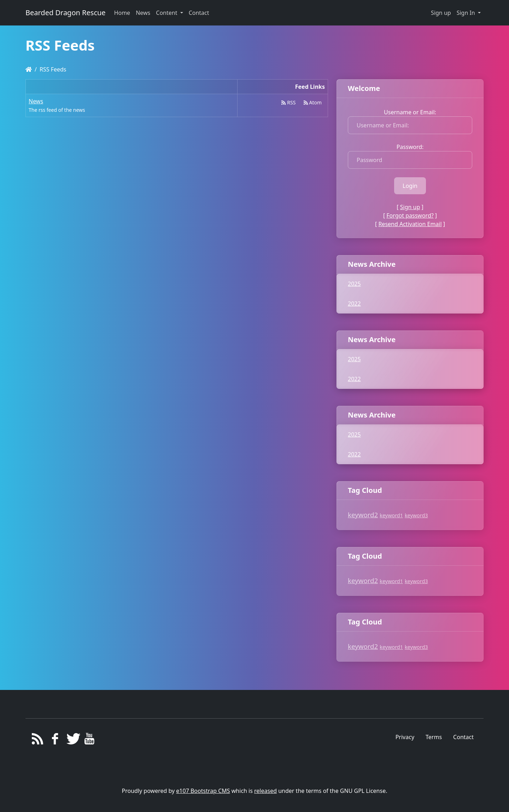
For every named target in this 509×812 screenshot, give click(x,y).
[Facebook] (55, 741)
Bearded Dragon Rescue (66, 13)
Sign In (467, 13)
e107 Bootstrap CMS (203, 791)
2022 (354, 304)
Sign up (441, 13)
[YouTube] (90, 741)
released (265, 791)
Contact (463, 737)
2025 (354, 284)
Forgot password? (410, 215)
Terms (434, 737)
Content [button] (167, 13)
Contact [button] (199, 13)
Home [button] (122, 13)
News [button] (143, 13)
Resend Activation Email (410, 224)
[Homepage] (29, 69)
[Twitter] (72, 741)
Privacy (405, 737)
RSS (288, 102)
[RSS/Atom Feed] (38, 741)
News (36, 101)
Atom (313, 102)
